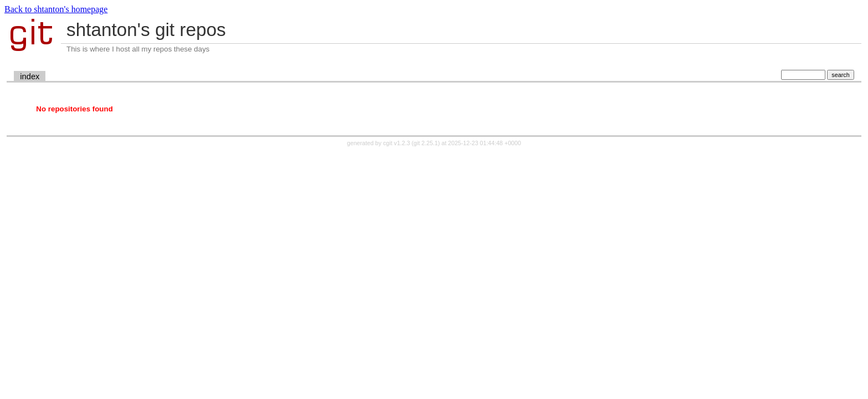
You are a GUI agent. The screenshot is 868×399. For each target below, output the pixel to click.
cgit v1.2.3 (397, 143)
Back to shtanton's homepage (56, 9)
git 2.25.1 (426, 143)
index (30, 76)
